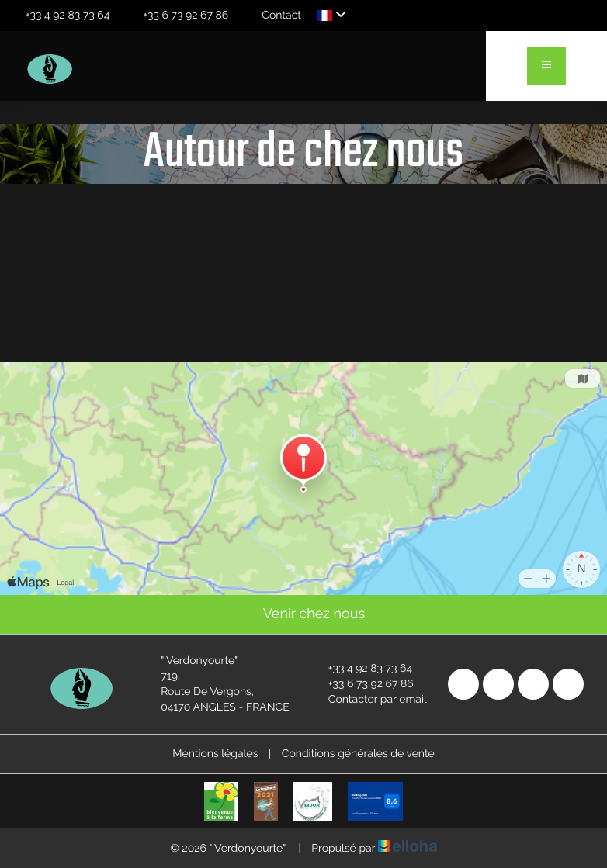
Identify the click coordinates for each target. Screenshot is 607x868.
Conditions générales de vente (358, 754)
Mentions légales (215, 754)
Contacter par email (369, 700)
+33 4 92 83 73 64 (361, 669)
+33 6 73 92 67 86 (362, 684)
